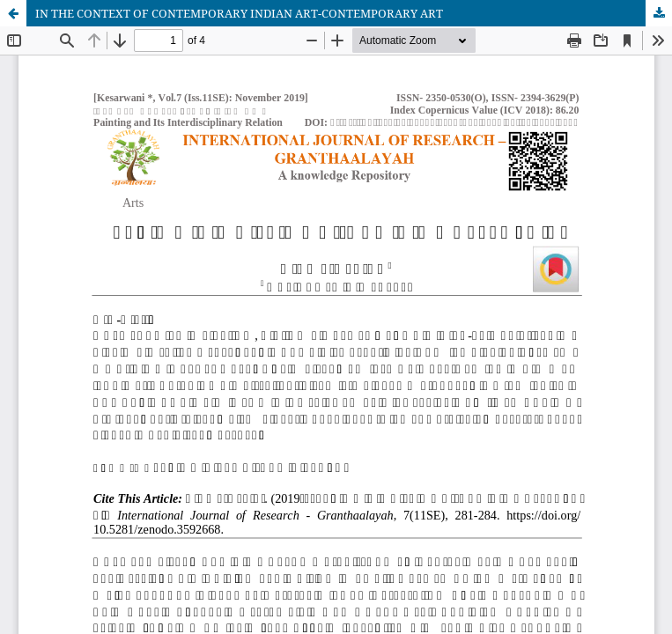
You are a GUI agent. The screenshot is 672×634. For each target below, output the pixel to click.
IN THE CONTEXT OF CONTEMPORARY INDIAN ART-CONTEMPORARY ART (239, 13)
